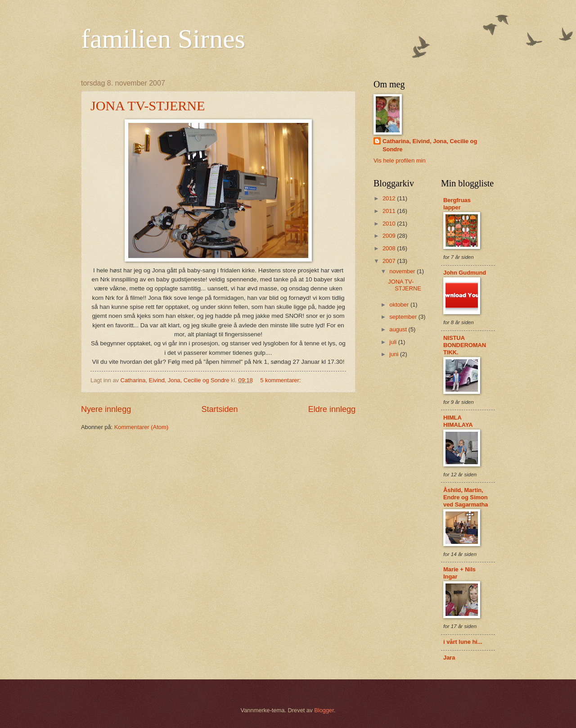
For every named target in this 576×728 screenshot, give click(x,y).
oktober (400, 305)
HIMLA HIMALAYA (458, 421)
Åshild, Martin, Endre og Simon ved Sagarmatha (466, 497)
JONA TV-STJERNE (148, 106)
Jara (449, 658)
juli (394, 342)
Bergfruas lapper (457, 204)
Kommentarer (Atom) (141, 427)
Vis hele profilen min (400, 161)
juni (395, 354)
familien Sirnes (163, 39)
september (404, 317)
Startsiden (219, 409)
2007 (390, 261)
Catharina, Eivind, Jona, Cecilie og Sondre (430, 145)
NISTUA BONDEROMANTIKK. (465, 345)
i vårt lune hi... (463, 642)
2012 (390, 198)
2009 (390, 236)
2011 (390, 211)
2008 (390, 248)
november (403, 271)
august (399, 329)
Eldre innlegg (332, 409)
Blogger (324, 710)
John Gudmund (465, 273)
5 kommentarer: (281, 380)
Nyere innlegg (106, 409)
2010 (390, 224)
